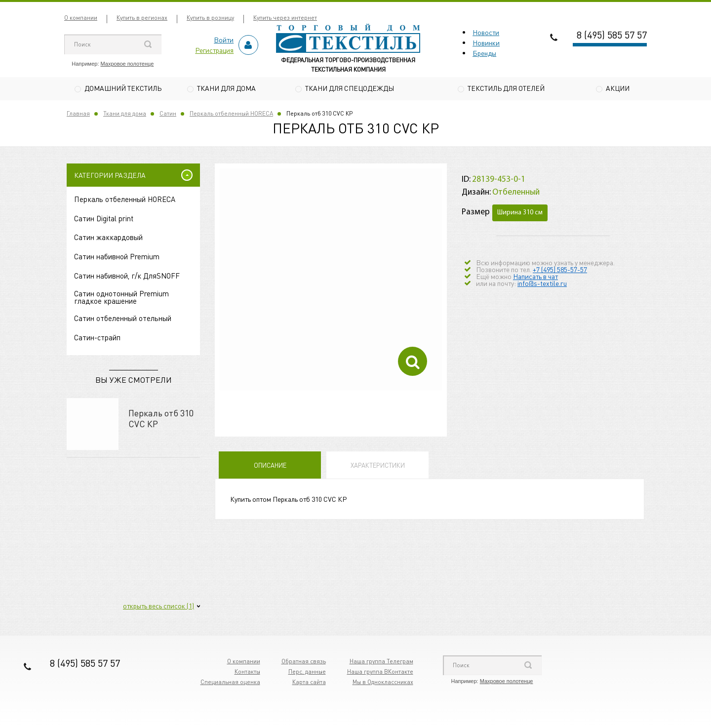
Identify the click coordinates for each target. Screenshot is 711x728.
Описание (270, 466)
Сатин (168, 114)
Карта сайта (309, 683)
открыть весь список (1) (158, 607)
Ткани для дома (226, 88)
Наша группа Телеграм (381, 662)
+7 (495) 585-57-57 (560, 270)
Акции (618, 88)
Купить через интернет (285, 18)
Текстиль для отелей (506, 88)
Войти (224, 40)
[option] (331, 281)
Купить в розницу (210, 18)
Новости (486, 32)
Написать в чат (535, 277)
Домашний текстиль (123, 88)
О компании (81, 18)
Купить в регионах (142, 18)
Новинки (486, 42)
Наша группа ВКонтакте (380, 672)
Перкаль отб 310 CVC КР (161, 419)
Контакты (247, 672)
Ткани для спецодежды (350, 88)
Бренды (484, 53)
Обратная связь (304, 662)
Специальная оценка (230, 683)
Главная (78, 114)
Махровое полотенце (127, 64)
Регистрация (214, 50)
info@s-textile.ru (542, 284)
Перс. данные (307, 672)
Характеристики (378, 466)
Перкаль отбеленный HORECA (231, 114)
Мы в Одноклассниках (383, 683)
